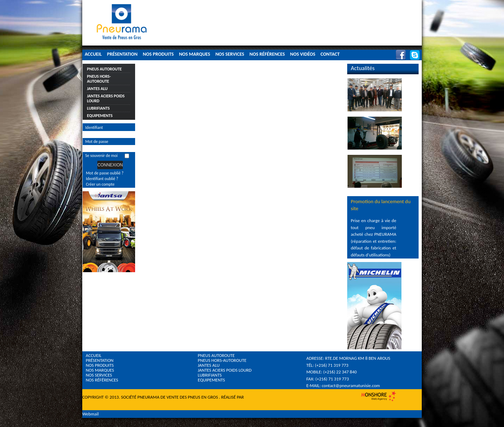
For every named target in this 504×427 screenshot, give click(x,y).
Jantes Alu (97, 89)
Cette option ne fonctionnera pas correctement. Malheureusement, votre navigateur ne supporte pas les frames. (209, 90)
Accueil (93, 54)
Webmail (90, 414)
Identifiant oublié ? (102, 179)
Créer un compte (100, 184)
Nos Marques (194, 54)
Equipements (100, 116)
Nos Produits (158, 54)
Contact (330, 54)
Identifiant (94, 128)
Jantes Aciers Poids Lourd (106, 98)
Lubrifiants (99, 108)
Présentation (122, 54)
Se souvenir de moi (101, 156)
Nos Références (267, 54)
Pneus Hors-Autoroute (99, 79)
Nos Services (230, 54)
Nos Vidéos (303, 54)
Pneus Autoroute (104, 69)
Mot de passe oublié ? (105, 173)
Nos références (102, 380)
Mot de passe (97, 142)
